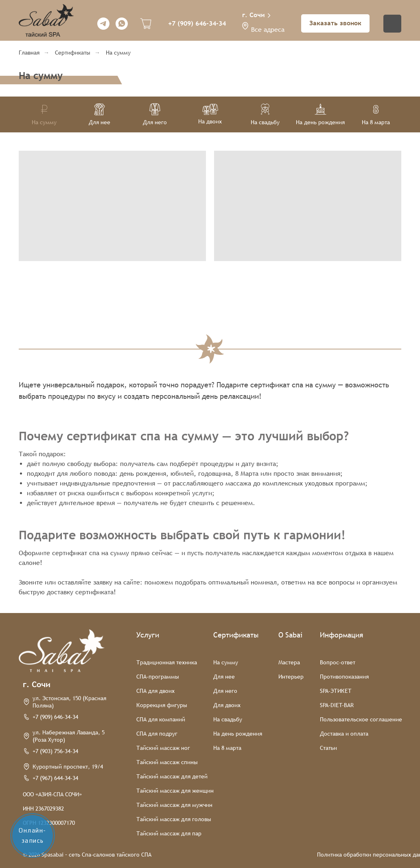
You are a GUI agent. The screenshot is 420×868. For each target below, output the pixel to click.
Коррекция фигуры (162, 705)
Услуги (148, 635)
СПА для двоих (155, 691)
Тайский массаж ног (163, 748)
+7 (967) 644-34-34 (55, 778)
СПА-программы (158, 677)
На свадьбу (228, 719)
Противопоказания (344, 677)
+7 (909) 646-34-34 (197, 23)
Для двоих (227, 705)
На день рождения (238, 734)
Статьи (328, 748)
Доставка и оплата (344, 734)
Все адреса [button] (268, 30)
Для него (225, 691)
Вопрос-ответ (338, 662)
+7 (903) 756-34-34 (55, 751)
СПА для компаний (161, 719)
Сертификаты (73, 53)
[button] (245, 26)
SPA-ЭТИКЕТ (336, 691)
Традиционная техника (167, 662)
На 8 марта (227, 748)
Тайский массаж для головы (174, 819)
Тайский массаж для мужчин (174, 805)
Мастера (289, 662)
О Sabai (290, 635)
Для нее (224, 677)
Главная (29, 53)
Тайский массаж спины (167, 762)
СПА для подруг (157, 734)
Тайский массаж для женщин (175, 791)
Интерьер (291, 677)
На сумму (118, 53)
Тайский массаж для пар (169, 833)
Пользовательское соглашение (361, 719)
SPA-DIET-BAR (337, 705)
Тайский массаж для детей (172, 776)
